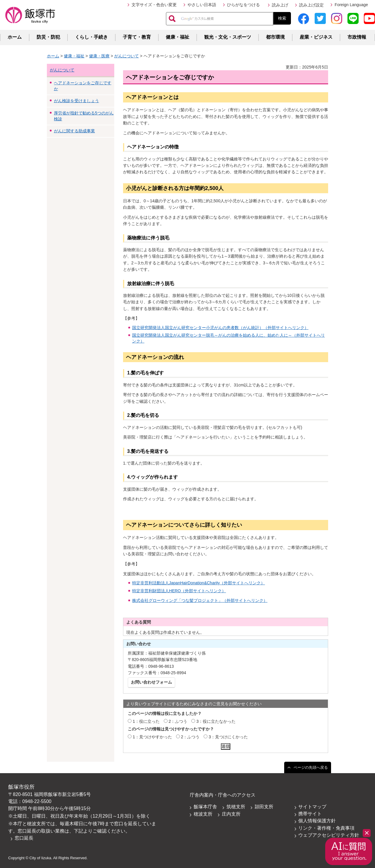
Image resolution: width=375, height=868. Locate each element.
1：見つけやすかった (152, 737)
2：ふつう (178, 721)
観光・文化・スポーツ (228, 37)
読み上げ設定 (311, 5)
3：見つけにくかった (228, 737)
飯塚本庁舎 (205, 807)
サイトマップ (312, 807)
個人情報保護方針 (317, 821)
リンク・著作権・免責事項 (326, 828)
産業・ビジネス (316, 37)
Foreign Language (351, 5)
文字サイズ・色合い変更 (154, 5)
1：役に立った (146, 721)
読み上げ (280, 5)
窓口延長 (24, 838)
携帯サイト (310, 814)
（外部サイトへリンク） (245, 600)
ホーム (15, 37)
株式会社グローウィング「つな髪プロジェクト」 (177, 600)
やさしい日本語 (202, 5)
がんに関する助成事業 (74, 131)
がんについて (127, 56)
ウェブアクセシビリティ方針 (329, 835)
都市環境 (275, 37)
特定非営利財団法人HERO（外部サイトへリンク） (179, 591)
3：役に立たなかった (216, 721)
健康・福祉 (178, 37)
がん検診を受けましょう (76, 101)
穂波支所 (203, 814)
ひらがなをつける (243, 5)
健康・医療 (99, 56)
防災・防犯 (48, 37)
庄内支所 (231, 814)
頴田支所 (264, 807)
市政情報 (357, 37)
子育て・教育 (137, 37)
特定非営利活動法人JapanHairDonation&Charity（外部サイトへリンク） (199, 583)
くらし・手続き (91, 37)
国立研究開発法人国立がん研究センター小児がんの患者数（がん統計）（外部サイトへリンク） (220, 328)
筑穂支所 (236, 807)
